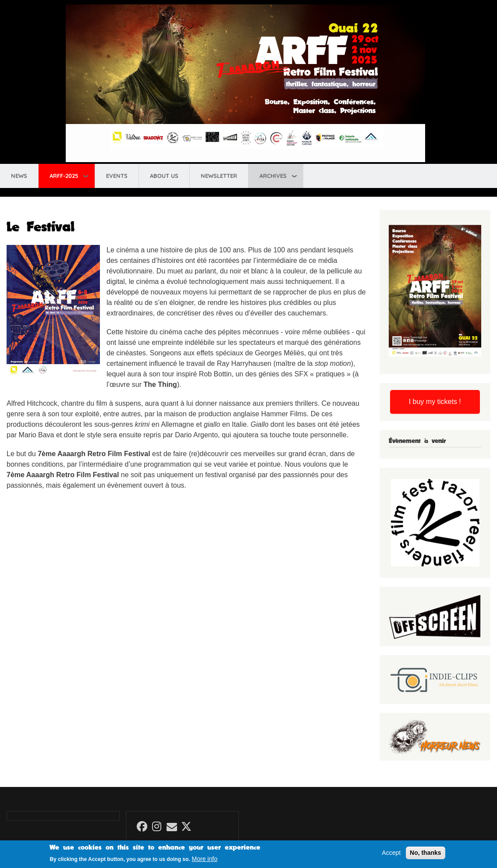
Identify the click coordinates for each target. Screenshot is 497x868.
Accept (391, 855)
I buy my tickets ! (435, 402)
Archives (273, 176)
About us (164, 176)
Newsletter (219, 176)
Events (117, 176)
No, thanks (426, 855)
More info (205, 861)
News (19, 176)
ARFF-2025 (64, 176)
